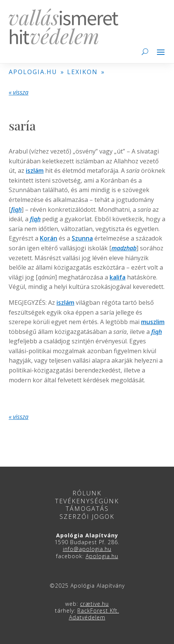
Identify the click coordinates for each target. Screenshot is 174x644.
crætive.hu (94, 604)
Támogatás (87, 509)
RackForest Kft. (98, 611)
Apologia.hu (102, 556)
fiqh (16, 209)
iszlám (35, 171)
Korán (49, 238)
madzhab (124, 248)
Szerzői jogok (87, 517)
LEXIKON (82, 72)
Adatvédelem (87, 617)
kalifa (118, 277)
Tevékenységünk (87, 501)
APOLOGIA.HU (33, 72)
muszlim (153, 322)
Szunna (82, 238)
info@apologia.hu (87, 549)
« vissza (19, 92)
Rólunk (87, 493)
